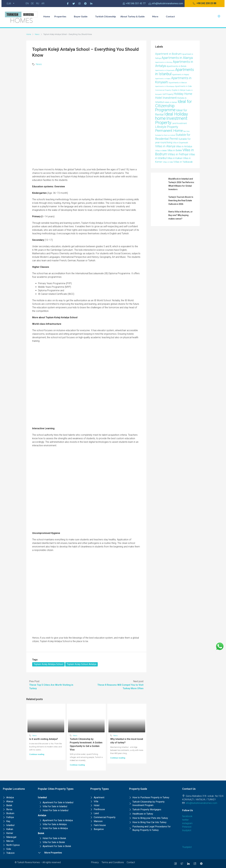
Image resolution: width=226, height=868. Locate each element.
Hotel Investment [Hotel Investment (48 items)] (166, 98)
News (37, 34)
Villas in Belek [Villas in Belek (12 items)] (161, 151)
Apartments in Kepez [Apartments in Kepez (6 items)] (163, 79)
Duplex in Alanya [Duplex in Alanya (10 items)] (178, 90)
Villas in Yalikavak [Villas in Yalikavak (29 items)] (183, 162)
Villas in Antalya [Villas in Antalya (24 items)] (184, 146)
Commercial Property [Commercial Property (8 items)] (163, 90)
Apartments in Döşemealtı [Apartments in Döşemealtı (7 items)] (165, 70)
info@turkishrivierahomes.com (201, 803)
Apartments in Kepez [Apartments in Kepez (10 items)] (181, 74)
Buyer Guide (82, 16)
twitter (185, 820)
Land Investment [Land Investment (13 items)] (179, 123)
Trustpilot (187, 847)
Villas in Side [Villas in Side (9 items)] (168, 162)
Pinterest (187, 827)
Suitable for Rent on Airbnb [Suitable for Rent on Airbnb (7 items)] (165, 135)
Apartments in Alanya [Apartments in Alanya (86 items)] (177, 58)
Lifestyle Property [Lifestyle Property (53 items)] (167, 127)
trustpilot (187, 830)
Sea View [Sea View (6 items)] (186, 131)
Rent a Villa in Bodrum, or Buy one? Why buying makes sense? (181, 215)
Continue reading (37, 754)
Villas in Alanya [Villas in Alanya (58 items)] (165, 146)
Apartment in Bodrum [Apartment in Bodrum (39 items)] (168, 54)
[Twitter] (74, 4)
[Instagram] (79, 4)
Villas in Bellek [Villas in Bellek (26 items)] (175, 150)
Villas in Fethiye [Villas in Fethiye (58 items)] (178, 154)
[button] (204, 4)
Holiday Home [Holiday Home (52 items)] (183, 94)
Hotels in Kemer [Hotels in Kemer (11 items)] (171, 102)
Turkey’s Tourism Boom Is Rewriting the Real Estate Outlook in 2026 (181, 201)
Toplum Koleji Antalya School (48, 664)
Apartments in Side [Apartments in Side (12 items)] (183, 86)
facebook (187, 816)
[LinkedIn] (188, 864)
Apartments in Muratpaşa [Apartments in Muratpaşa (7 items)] (165, 86)
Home (47, 16)
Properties (62, 16)
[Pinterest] (85, 4)
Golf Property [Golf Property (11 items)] (168, 94)
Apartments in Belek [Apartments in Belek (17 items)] (176, 66)
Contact (170, 16)
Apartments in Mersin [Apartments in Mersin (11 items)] (178, 83)
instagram (187, 823)
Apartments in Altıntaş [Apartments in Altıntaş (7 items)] (164, 62)
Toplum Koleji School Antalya (81, 664)
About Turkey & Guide (134, 16)
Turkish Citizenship (106, 16)
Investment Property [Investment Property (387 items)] (171, 120)
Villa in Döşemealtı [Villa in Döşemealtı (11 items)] (180, 143)
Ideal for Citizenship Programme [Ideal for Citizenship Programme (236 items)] (173, 106)
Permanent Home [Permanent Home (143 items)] (169, 131)
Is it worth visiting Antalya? (44, 739)
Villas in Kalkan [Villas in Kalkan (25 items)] (175, 158)
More (157, 16)
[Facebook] (68, 4)
